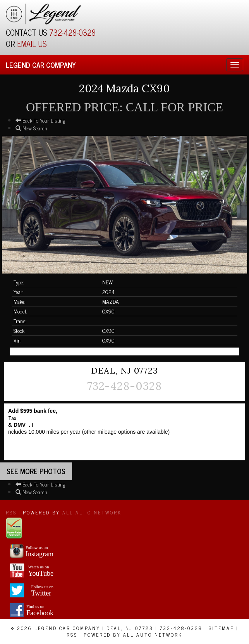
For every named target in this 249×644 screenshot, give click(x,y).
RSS (11, 512)
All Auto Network (92, 512)
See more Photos (36, 471)
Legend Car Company (41, 65)
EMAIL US (32, 44)
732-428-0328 (72, 32)
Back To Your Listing (40, 120)
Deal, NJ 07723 (130, 628)
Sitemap (222, 628)
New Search (31, 128)
